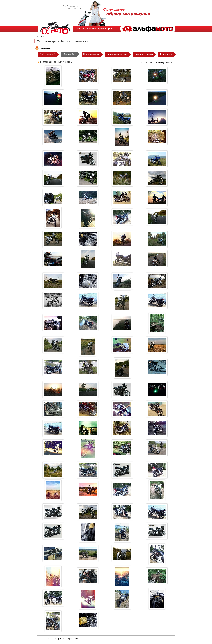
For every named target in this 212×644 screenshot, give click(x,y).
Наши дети (166, 54)
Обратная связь (73, 639)
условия (80, 29)
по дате (169, 62)
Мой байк (69, 54)
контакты (91, 29)
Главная (42, 37)
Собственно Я (47, 54)
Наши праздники (144, 54)
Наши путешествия (117, 54)
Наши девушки (91, 54)
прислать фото (105, 29)
